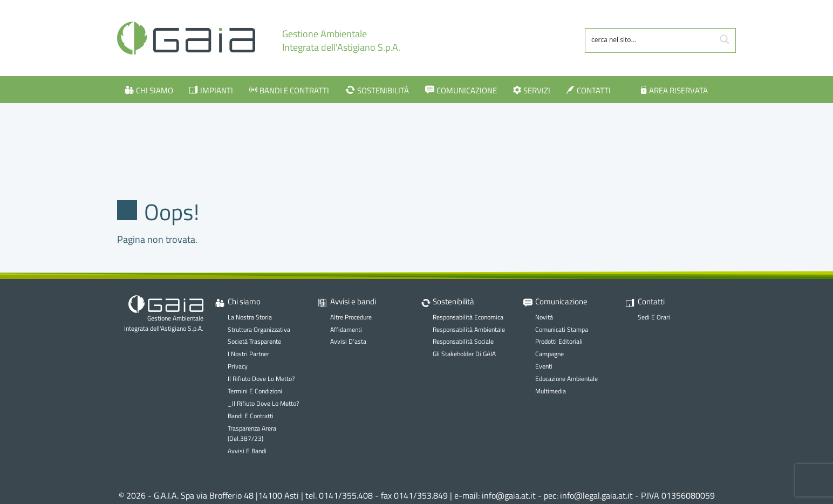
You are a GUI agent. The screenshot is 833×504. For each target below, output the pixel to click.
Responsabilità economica (468, 317)
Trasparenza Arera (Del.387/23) (252, 433)
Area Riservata (678, 90)
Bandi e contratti (294, 90)
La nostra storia (250, 317)
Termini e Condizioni (255, 391)
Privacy (238, 366)
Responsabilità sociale (463, 341)
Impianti (217, 90)
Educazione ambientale (566, 379)
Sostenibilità (383, 90)
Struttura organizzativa (259, 329)
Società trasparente (254, 341)
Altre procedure (351, 317)
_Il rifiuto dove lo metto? (263, 403)
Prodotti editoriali (559, 341)
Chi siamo (155, 90)
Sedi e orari (654, 317)
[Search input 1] (650, 39)
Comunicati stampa (562, 329)
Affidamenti (346, 329)
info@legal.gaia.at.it (596, 495)
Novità (544, 317)
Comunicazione (467, 90)
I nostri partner (248, 354)
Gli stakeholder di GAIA (464, 354)
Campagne (549, 354)
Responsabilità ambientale (469, 329)
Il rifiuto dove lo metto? (261, 379)
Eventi (544, 366)
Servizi (537, 90)
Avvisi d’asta (348, 341)
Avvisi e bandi (247, 451)
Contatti (594, 90)
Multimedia (551, 391)
